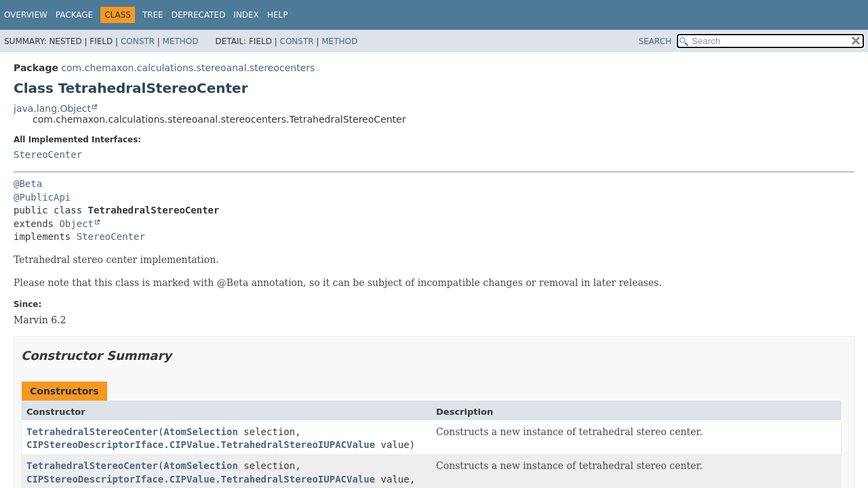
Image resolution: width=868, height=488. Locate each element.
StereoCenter (48, 155)
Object (76, 224)
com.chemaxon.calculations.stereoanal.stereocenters (188, 68)
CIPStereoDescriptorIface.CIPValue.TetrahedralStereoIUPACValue (201, 445)
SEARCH (655, 41)
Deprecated (199, 15)
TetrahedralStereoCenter (92, 432)
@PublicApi (42, 197)
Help (278, 15)
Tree (153, 15)
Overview (26, 15)
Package (74, 15)
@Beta (28, 184)
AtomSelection (201, 432)
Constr (138, 41)
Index (246, 15)
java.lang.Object (52, 108)
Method (181, 41)
